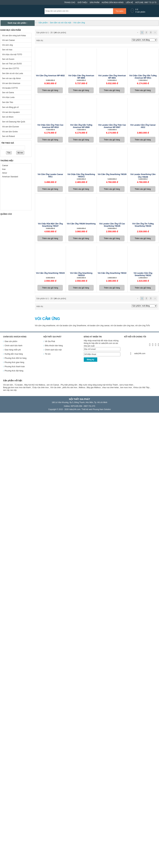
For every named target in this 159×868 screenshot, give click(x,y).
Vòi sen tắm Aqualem (11, 112)
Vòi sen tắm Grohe (10, 132)
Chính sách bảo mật (53, 350)
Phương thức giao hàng (14, 362)
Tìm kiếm (120, 11)
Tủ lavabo (19, 385)
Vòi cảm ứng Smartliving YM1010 (81, 274)
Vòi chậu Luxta (8, 97)
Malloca (82, 388)
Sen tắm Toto (8, 102)
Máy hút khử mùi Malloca (35, 385)
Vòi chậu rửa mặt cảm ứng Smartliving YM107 (50, 225)
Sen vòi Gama (8, 93)
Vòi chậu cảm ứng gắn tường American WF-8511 (143, 77)
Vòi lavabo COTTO (10, 88)
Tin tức (48, 354)
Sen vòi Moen (8, 117)
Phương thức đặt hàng (14, 371)
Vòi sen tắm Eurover (11, 127)
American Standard (10, 177)
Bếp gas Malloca (94, 388)
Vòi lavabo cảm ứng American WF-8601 (112, 77)
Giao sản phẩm (11, 341)
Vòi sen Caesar (9, 40)
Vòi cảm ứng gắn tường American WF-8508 (81, 126)
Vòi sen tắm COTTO (11, 68)
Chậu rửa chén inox (40, 388)
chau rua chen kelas (110, 388)
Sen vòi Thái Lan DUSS (12, 64)
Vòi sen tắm (8, 385)
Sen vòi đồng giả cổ (10, 107)
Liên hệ (129, 2)
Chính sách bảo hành (13, 346)
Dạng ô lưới (45, 41)
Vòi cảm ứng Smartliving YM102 (112, 273)
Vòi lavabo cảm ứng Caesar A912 (143, 126)
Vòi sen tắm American (11, 83)
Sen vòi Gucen (8, 59)
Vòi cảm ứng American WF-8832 (50, 76)
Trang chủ (70, 2)
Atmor (5, 173)
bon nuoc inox (126, 388)
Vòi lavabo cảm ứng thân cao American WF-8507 (112, 126)
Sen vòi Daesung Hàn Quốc (14, 122)
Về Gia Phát (50, 341)
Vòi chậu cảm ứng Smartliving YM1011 (81, 176)
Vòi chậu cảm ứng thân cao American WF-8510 (50, 126)
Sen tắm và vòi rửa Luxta (13, 73)
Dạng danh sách (48, 41)
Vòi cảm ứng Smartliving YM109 (112, 174)
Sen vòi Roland (8, 136)
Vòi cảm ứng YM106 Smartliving (81, 224)
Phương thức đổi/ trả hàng (15, 358)
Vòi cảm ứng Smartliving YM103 (50, 273)
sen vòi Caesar (53, 385)
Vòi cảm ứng (7, 45)
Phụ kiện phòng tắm (69, 385)
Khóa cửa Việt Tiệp (141, 388)
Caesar (5, 165)
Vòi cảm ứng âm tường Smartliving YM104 (143, 225)
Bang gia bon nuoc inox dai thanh (17, 388)
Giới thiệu (82, 2)
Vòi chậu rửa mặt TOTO (12, 54)
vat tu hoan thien (126, 385)
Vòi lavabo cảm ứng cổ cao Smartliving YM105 (112, 225)
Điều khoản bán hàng (54, 346)
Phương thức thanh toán (15, 367)
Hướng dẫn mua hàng (113, 2)
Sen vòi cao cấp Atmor (11, 78)
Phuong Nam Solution (102, 409)
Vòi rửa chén (56, 388)
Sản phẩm (95, 2)
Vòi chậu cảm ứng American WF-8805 (81, 77)
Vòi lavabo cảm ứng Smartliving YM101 (143, 274)
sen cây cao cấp (10, 390)
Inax (4, 169)
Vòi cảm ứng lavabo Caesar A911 (50, 176)
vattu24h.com (140, 354)
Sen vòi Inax (7, 50)
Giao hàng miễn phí (13, 350)
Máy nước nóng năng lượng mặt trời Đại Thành (98, 385)
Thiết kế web (87, 409)
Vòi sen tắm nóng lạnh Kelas (14, 36)
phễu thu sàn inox (70, 388)
